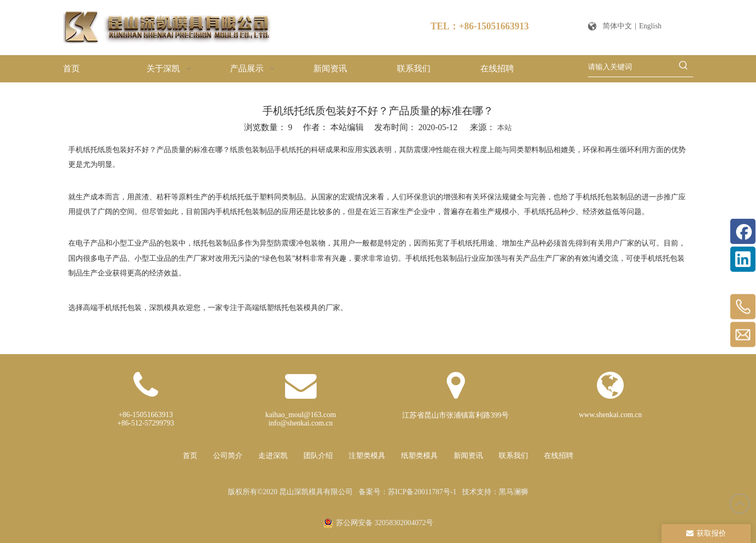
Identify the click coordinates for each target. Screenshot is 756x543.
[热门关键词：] (684, 67)
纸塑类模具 (419, 456)
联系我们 (513, 456)
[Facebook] (743, 231)
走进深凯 (273, 456)
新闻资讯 (468, 456)
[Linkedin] (743, 259)
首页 (190, 456)
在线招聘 (559, 456)
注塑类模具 (367, 456)
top (740, 504)
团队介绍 (318, 456)
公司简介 (228, 456)
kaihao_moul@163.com (301, 415)
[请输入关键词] (631, 67)
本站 (505, 128)
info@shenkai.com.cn (301, 423)
